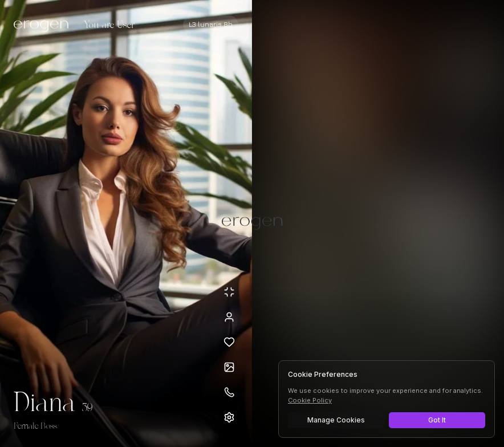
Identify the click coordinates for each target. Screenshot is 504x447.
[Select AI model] (211, 25)
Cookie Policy (310, 400)
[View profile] (229, 317)
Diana (44, 404)
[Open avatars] (229, 367)
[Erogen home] (44, 26)
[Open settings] (229, 417)
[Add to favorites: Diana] (229, 342)
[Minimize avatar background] (229, 292)
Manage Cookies (336, 420)
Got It (437, 420)
